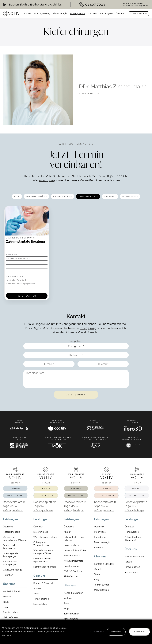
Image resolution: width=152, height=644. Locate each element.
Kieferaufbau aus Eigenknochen (42, 560)
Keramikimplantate (74, 561)
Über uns (120, 14)
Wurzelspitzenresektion (45, 537)
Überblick (8, 527)
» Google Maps (13, 510)
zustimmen (139, 632)
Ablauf (67, 532)
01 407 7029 (47, 180)
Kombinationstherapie (45, 567)
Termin (15, 488)
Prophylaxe (100, 532)
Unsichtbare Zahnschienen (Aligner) (15, 539)
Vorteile (27, 14)
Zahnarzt (92, 14)
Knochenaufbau (72, 566)
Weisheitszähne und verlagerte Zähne (44, 552)
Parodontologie (102, 542)
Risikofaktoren (71, 576)
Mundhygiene (106, 14)
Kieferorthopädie (12, 532)
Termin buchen (139, 14)
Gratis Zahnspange (13, 570)
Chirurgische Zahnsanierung (41, 544)
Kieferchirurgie (60, 14)
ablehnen (116, 632)
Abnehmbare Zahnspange (10, 563)
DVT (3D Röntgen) (73, 571)
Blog (5, 607)
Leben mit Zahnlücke (75, 550)
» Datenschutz (97, 632)
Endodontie (100, 537)
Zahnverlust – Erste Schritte (74, 539)
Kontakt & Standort (13, 591)
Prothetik (99, 547)
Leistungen (10, 519)
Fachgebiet (75, 341)
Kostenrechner (71, 545)
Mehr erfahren (10, 617)
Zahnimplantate (78, 14)
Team (6, 602)
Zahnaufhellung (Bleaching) (133, 539)
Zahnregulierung (42, 14)
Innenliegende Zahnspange (10, 555)
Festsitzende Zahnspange (9, 547)
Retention (8, 575)
